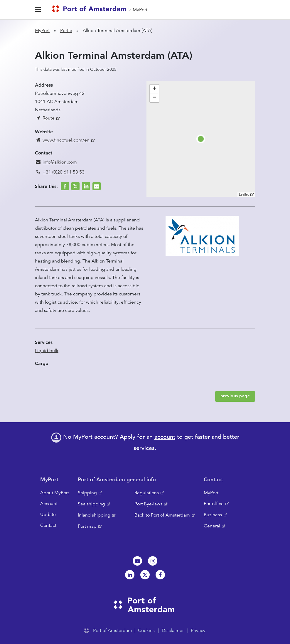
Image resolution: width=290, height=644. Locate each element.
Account (49, 504)
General (212, 526)
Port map (87, 526)
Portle (66, 31)
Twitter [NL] (145, 575)
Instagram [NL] (153, 561)
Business (213, 515)
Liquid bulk (47, 351)
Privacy (198, 630)
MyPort (140, 10)
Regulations (147, 493)
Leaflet (244, 194)
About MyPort (55, 493)
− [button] (155, 98)
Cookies (146, 630)
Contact (48, 525)
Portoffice (214, 504)
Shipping (87, 493)
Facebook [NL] (160, 575)
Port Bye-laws (148, 504)
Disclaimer (173, 630)
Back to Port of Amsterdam (162, 515)
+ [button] (155, 89)
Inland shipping (94, 515)
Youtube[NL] (137, 561)
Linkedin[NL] (130, 575)
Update (48, 514)
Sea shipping (91, 504)
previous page (235, 396)
